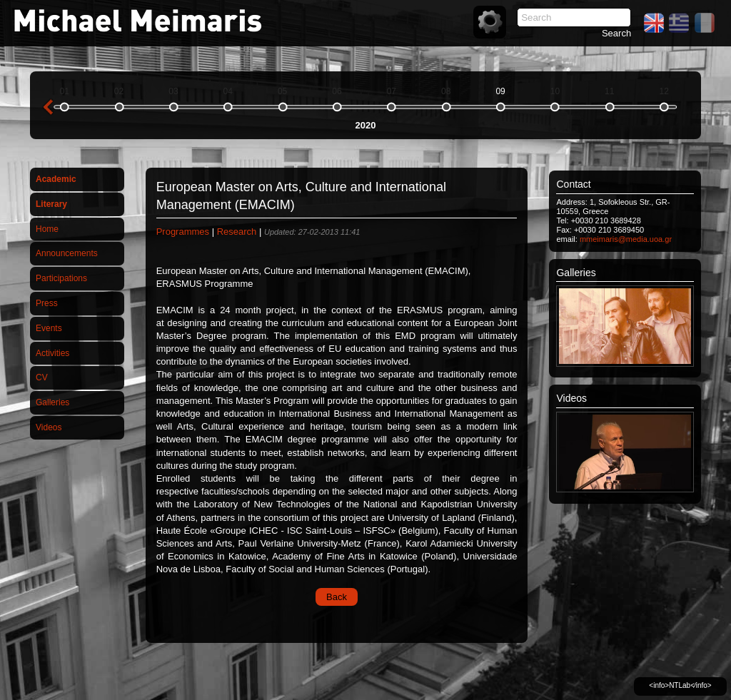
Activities (52, 353)
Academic (56, 179)
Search (616, 33)
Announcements (67, 253)
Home (47, 229)
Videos (49, 427)
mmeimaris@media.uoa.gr (626, 239)
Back (337, 597)
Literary (51, 204)
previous (48, 107)
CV (42, 377)
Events (49, 328)
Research (237, 232)
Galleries (52, 402)
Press (47, 303)
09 (500, 91)
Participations (61, 278)
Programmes (183, 232)
